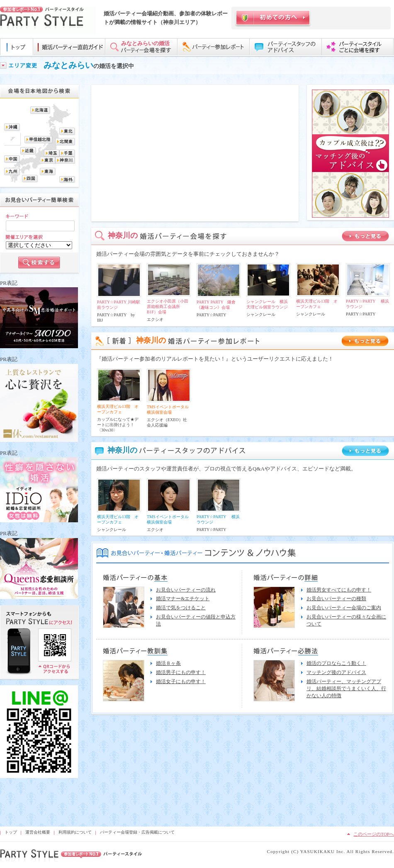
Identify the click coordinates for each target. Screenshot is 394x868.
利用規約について (75, 832)
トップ (11, 832)
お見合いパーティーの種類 (336, 599)
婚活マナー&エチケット (183, 599)
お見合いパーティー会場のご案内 (344, 608)
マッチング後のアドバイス (336, 672)
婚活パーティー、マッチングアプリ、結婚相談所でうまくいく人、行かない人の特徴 (346, 689)
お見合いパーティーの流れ (186, 590)
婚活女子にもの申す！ (181, 681)
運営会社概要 (38, 832)
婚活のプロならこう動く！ (336, 663)
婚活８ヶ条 (168, 663)
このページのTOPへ (374, 834)
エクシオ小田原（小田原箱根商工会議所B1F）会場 (168, 307)
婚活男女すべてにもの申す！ (339, 590)
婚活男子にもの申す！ (181, 672)
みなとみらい (68, 65)
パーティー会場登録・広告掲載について (137, 832)
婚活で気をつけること (181, 608)
